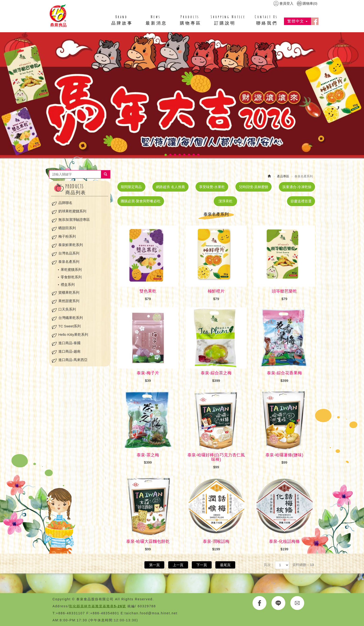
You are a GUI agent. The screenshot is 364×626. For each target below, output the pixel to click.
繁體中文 (297, 21)
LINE (278, 603)
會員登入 (286, 3)
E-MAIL (297, 603)
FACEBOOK (260, 603)
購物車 (310, 3)
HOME (58, 15)
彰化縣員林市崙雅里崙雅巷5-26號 (98, 606)
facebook (315, 21)
